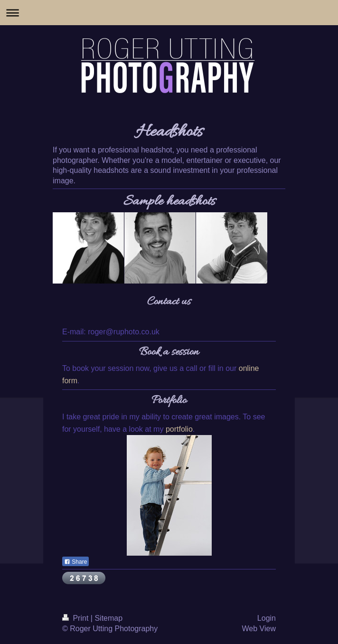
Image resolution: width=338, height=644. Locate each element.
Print (76, 618)
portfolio (179, 429)
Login (267, 618)
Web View (259, 629)
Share (75, 562)
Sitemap (108, 618)
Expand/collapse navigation (169, 13)
